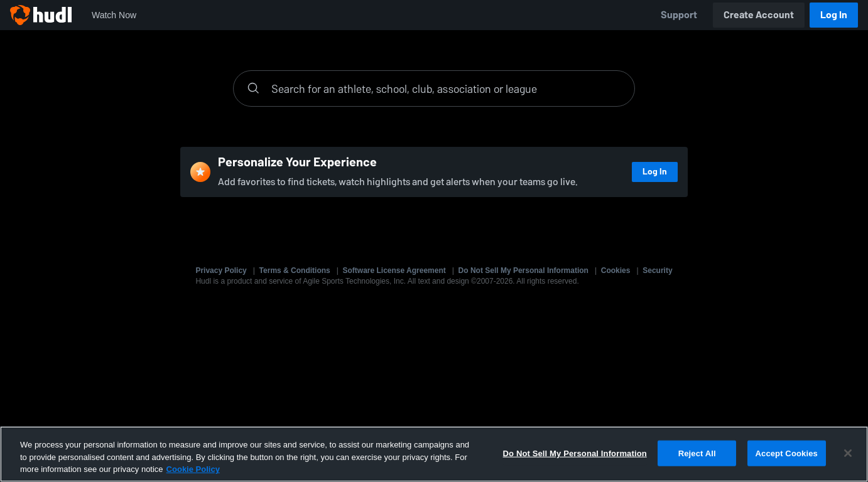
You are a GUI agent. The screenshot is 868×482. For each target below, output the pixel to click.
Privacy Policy (221, 270)
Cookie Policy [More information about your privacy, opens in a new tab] (193, 469)
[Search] (447, 88)
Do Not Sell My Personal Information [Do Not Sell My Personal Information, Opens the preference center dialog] (575, 453)
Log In (834, 15)
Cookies (616, 270)
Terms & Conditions (295, 270)
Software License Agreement (394, 270)
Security (657, 270)
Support (679, 15)
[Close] (848, 453)
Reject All (697, 453)
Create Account (759, 15)
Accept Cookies (787, 453)
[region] (434, 454)
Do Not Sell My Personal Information (524, 270)
